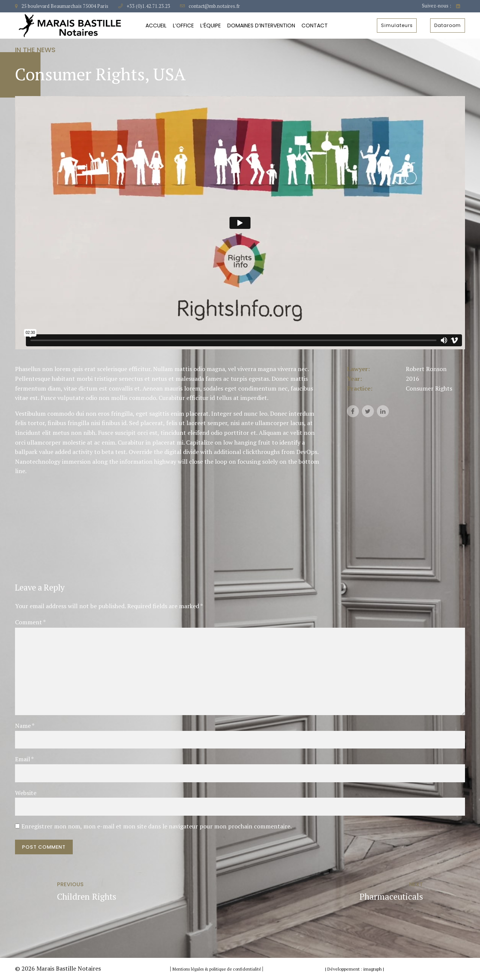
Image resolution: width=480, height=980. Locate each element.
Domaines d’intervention (261, 26)
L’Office (183, 26)
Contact (315, 26)
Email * (24, 759)
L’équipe (211, 26)
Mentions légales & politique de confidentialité (217, 969)
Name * (25, 726)
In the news (35, 50)
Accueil (156, 26)
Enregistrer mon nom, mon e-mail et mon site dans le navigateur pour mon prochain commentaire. (157, 826)
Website (26, 793)
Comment (30, 622)
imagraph (373, 969)
